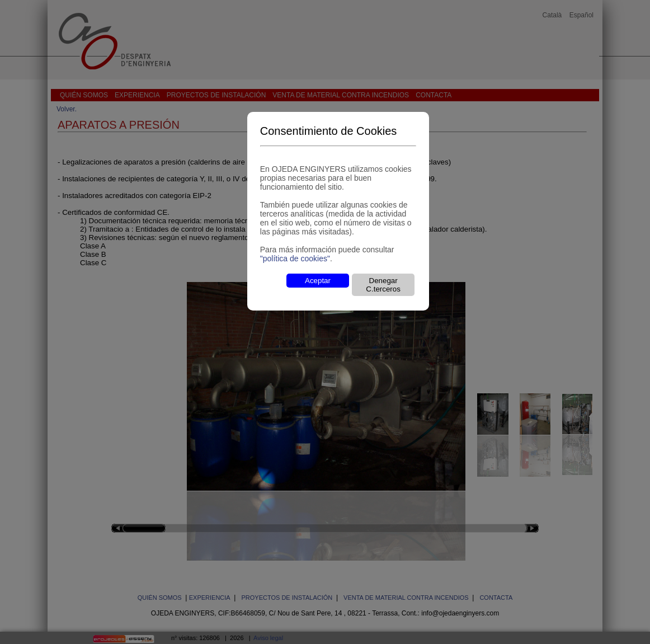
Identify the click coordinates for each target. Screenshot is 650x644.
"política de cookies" (295, 258)
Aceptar (318, 281)
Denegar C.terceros (383, 285)
